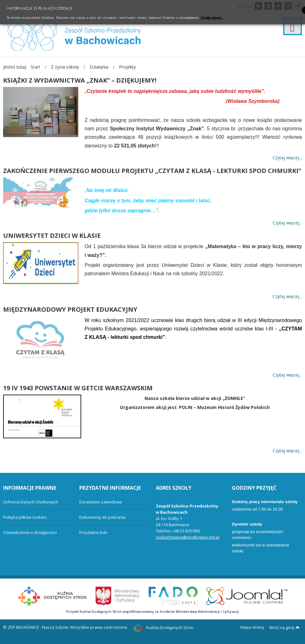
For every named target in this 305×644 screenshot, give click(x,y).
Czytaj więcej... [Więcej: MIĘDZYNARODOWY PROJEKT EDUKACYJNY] (287, 375)
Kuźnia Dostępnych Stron (163, 627)
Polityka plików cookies (25, 517)
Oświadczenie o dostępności (30, 532)
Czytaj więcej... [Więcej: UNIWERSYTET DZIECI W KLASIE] (287, 297)
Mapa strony (252, 627)
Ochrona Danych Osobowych (31, 502)
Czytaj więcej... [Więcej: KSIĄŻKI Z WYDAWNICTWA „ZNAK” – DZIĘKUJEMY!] (287, 158)
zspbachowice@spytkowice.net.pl (188, 537)
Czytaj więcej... (212, 17)
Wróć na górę (284, 627)
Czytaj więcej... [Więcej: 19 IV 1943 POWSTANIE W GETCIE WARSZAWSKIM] (287, 451)
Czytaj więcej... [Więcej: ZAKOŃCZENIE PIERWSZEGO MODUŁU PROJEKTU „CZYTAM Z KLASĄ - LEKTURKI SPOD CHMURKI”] (287, 223)
